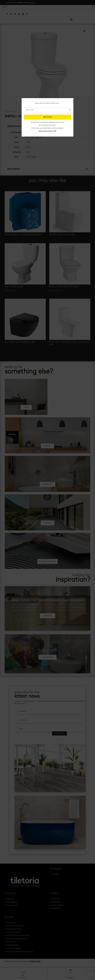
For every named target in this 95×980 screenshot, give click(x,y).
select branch (47, 117)
